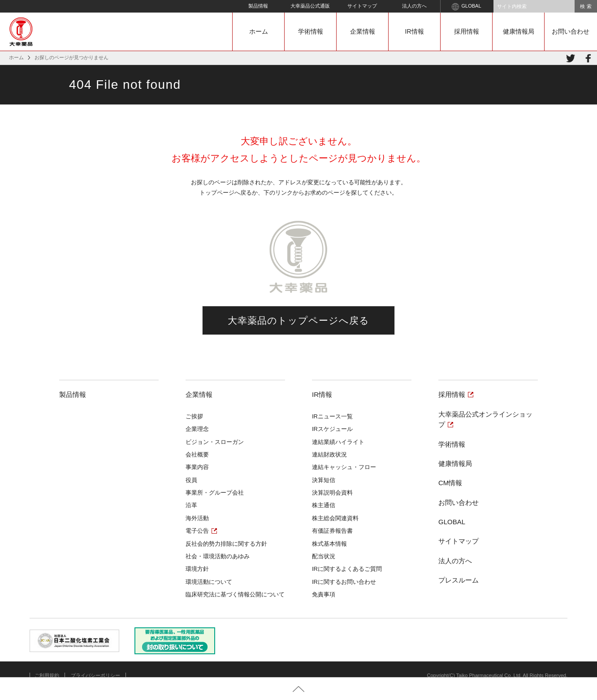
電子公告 (197, 531)
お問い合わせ (571, 31)
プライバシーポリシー (95, 675)
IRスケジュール (332, 429)
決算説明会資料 (332, 493)
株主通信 (324, 505)
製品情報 (258, 6)
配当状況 (324, 556)
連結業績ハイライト (338, 442)
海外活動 (197, 518)
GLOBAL (466, 7)
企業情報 (363, 31)
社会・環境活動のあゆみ (218, 556)
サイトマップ (362, 6)
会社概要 (197, 454)
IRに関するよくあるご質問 (347, 569)
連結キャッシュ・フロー (344, 467)
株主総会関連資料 (335, 518)
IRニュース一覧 (332, 416)
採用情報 (467, 31)
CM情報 (450, 483)
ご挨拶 (194, 416)
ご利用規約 (47, 675)
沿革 (191, 505)
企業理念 (197, 429)
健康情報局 (519, 31)
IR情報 (415, 31)
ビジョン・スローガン (215, 442)
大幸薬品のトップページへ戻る (299, 320)
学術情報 (311, 31)
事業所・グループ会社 (215, 493)
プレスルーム (459, 580)
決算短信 (324, 480)
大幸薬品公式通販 (310, 6)
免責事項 (324, 594)
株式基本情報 (329, 544)
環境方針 (197, 569)
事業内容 (197, 467)
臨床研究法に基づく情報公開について (235, 594)
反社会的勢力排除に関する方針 (226, 544)
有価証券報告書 (332, 531)
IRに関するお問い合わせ (344, 582)
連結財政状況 (329, 454)
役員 (191, 480)
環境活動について (209, 582)
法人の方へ (414, 6)
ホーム (259, 31)
